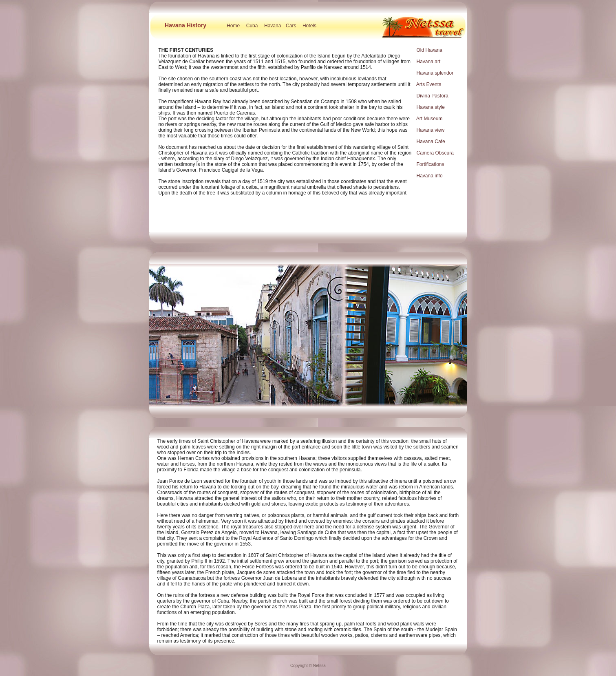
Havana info (430, 176)
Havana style (431, 107)
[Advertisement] (308, 218)
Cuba (252, 26)
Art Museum (429, 119)
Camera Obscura (435, 153)
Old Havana (429, 50)
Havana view (431, 130)
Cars (291, 26)
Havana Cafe (431, 141)
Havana (273, 26)
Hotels (309, 26)
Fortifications (431, 164)
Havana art (429, 62)
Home (233, 26)
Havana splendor (435, 73)
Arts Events (429, 84)
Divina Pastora (433, 96)
